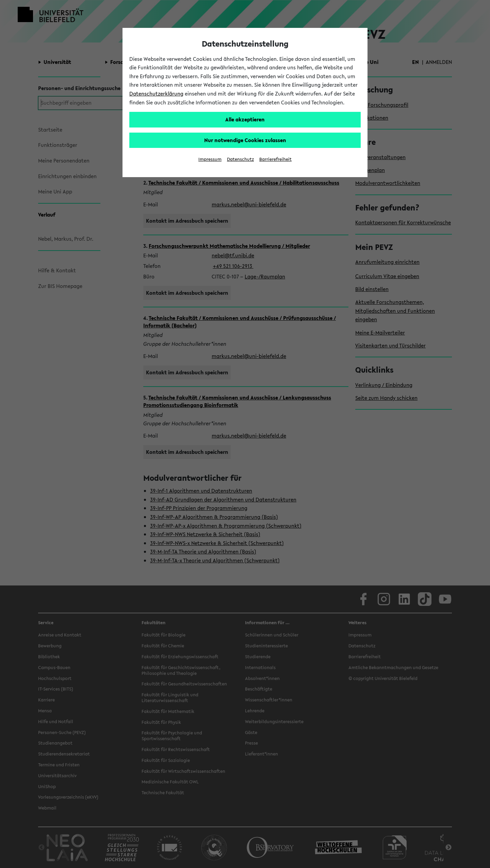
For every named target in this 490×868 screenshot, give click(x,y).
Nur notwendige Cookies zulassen (245, 140)
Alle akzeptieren (245, 119)
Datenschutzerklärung (156, 93)
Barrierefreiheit (275, 159)
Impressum (210, 159)
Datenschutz (240, 159)
